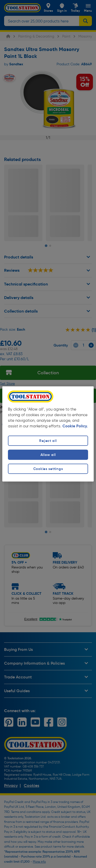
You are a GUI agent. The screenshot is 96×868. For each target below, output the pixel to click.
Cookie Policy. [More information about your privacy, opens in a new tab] (75, 426)
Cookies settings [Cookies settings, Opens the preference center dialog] (48, 469)
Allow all (48, 455)
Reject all (48, 441)
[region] (48, 434)
